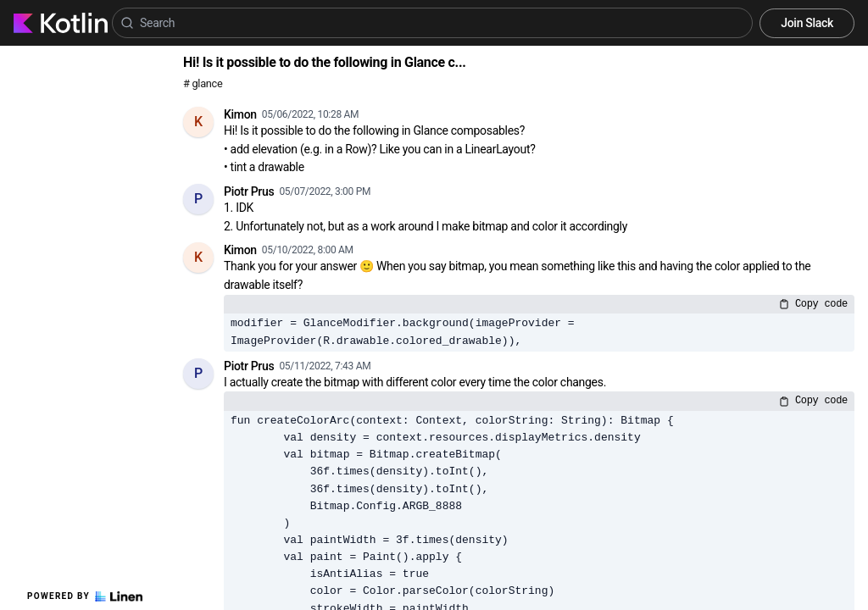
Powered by (85, 596)
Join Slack (807, 23)
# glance (203, 83)
